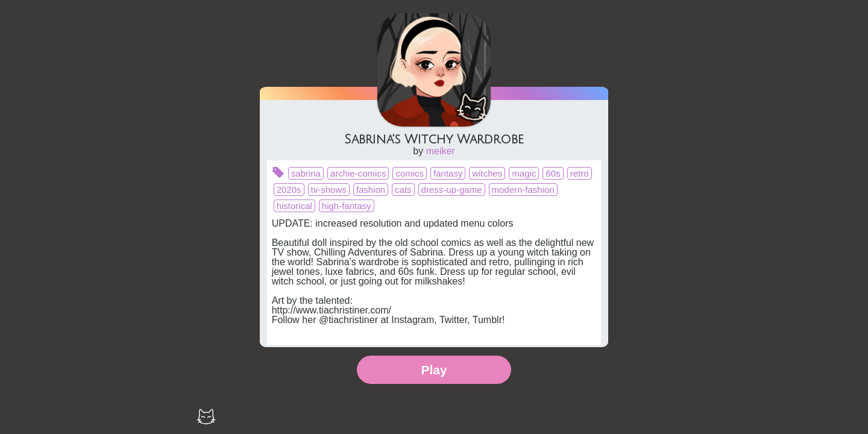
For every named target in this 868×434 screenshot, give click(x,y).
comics (410, 173)
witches (487, 173)
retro (580, 173)
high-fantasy (347, 206)
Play (434, 370)
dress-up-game (452, 190)
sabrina (306, 173)
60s (553, 173)
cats (403, 190)
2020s (289, 190)
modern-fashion (523, 190)
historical (294, 206)
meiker (441, 151)
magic (524, 173)
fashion (371, 190)
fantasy (448, 173)
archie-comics (358, 173)
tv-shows (329, 190)
